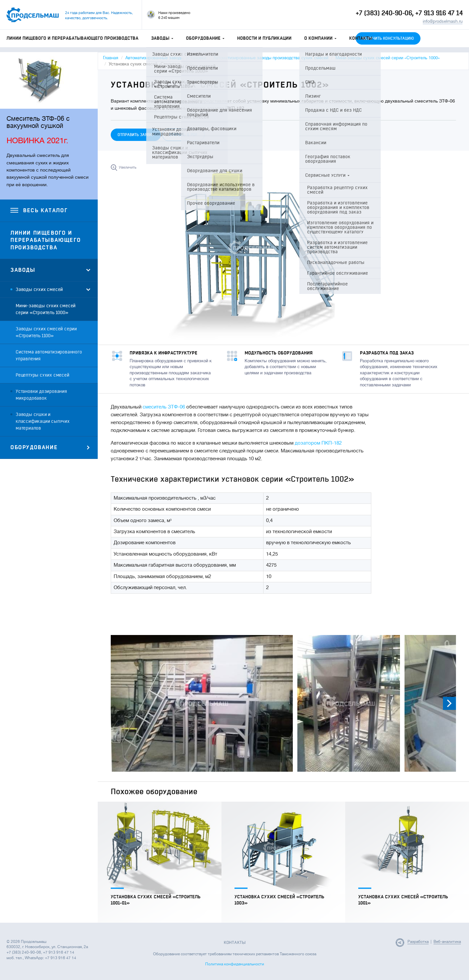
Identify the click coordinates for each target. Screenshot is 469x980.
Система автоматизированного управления (49, 355)
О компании (320, 38)
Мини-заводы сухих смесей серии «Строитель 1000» (46, 309)
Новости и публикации (264, 38)
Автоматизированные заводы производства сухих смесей (271, 58)
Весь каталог (39, 211)
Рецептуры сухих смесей (43, 375)
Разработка (418, 942)
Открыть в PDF (183, 135)
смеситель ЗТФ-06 (164, 407)
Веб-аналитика (447, 942)
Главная (111, 58)
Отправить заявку (136, 135)
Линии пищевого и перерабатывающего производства (72, 38)
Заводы (162, 38)
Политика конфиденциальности (235, 964)
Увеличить (128, 167)
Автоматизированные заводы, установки (166, 58)
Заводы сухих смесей (39, 290)
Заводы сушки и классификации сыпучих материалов (43, 421)
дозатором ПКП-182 (318, 443)
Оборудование (205, 38)
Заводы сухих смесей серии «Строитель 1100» (46, 332)
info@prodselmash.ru (443, 21)
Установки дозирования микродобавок (41, 395)
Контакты (361, 38)
